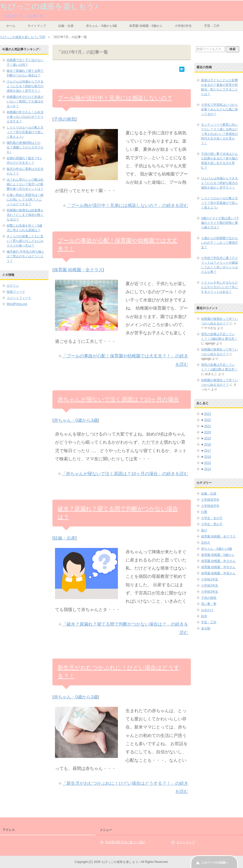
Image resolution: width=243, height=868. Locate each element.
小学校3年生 (210, 592)
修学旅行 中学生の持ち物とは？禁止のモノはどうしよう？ (25, 256)
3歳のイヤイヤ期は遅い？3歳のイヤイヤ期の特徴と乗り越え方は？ (220, 223)
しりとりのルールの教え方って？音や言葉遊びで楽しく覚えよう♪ (25, 132)
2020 (208, 432)
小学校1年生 (183, 26)
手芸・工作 (212, 26)
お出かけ (207, 610)
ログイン (13, 286)
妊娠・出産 (66, 26)
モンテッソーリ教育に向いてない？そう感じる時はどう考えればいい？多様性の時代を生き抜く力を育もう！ (219, 134)
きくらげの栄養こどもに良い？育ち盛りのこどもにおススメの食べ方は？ (25, 241)
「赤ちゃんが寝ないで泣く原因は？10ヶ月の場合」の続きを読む (125, 474)
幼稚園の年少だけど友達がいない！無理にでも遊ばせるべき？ (25, 101)
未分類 (206, 628)
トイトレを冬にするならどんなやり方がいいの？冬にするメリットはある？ (219, 287)
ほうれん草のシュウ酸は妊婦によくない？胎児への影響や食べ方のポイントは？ (25, 184)
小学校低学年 (210, 506)
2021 (208, 426)
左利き (206, 543)
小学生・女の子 (212, 518)
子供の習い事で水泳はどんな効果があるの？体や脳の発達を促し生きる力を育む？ (219, 161)
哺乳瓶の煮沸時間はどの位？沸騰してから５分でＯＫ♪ (25, 147)
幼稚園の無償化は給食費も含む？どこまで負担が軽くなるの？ (25, 215)
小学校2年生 (210, 585)
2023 (208, 414)
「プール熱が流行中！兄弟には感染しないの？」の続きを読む (127, 206)
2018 (208, 444)
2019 (208, 438)
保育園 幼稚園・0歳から (146, 26)
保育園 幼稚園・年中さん (218, 567)
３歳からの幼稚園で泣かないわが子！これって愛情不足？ (219, 243)
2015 (208, 463)
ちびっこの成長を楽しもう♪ (49, 6)
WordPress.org (17, 304)
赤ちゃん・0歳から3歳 (101, 26)
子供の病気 (65, 119)
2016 (208, 457)
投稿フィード (16, 292)
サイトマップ (37, 26)
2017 (208, 451)
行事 (204, 512)
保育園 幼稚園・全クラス (78, 270)
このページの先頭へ (215, 863)
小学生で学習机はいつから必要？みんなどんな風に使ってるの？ (219, 109)
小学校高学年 (210, 500)
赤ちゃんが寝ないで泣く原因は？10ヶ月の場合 (118, 399)
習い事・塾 (209, 604)
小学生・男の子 (212, 524)
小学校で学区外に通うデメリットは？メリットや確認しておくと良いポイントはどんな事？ (219, 265)
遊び (204, 530)
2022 (208, 420)
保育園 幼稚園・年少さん (218, 561)
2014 (208, 469)
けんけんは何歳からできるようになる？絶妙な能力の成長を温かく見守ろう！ (25, 86)
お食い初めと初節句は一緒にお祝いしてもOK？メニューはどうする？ (25, 200)
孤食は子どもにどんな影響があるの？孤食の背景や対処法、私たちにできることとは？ (219, 87)
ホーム (11, 26)
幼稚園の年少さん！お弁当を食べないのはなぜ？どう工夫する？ (25, 117)
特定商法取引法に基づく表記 (125, 842)
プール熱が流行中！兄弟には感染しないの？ (115, 98)
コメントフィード (19, 298)
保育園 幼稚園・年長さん (218, 573)
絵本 (204, 616)
